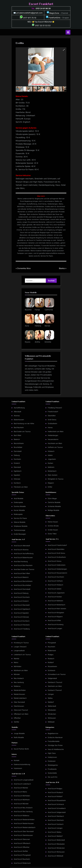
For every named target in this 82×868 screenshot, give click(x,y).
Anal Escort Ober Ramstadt (24, 831)
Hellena (38, 326)
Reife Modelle (19, 737)
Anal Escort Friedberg (22, 629)
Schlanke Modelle (54, 506)
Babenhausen (19, 420)
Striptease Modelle (21, 526)
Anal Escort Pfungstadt (22, 855)
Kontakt (17, 760)
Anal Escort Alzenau (21, 550)
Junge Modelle (19, 733)
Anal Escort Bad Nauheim (23, 565)
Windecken (52, 714)
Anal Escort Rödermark (22, 863)
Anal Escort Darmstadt (22, 589)
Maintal (16, 659)
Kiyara (28, 342)
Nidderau (17, 686)
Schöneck (51, 670)
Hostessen (52, 761)
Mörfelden (18, 666)
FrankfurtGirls (53, 18)
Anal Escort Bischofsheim (23, 581)
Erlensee (17, 479)
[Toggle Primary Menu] (68, 32)
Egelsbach (18, 471)
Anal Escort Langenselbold (24, 780)
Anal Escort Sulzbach (56, 824)
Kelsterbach (52, 471)
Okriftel (16, 722)
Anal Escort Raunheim (22, 859)
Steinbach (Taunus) (55, 682)
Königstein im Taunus (56, 479)
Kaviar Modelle (19, 510)
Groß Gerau (52, 420)
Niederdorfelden (20, 690)
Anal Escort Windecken (56, 848)
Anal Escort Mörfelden (22, 796)
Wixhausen (52, 718)
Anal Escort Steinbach (56, 816)
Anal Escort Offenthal (22, 847)
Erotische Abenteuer (55, 737)
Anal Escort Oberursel (22, 839)
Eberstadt (17, 467)
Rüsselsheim (52, 666)
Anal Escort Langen (55, 628)
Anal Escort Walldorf (55, 836)
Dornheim (17, 459)
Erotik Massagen (20, 534)
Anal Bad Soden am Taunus (24, 569)
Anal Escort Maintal (21, 788)
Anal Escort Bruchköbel (22, 585)
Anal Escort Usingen (55, 828)
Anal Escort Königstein (56, 613)
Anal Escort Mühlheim (22, 800)
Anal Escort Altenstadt (22, 546)
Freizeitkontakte (54, 741)
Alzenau (17, 416)
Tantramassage (20, 530)
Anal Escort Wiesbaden (56, 844)
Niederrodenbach (20, 698)
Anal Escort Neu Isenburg (23, 812)
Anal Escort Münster (21, 804)
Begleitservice (53, 733)
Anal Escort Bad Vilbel (22, 573)
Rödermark (52, 651)
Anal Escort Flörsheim (22, 625)
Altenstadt (17, 412)
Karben (50, 463)
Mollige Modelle (53, 510)
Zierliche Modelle (54, 502)
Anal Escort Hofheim (55, 581)
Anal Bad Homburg (21, 561)
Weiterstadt (52, 706)
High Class (52, 753)
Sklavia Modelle (20, 522)
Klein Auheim (53, 475)
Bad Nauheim (19, 427)
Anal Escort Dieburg (21, 593)
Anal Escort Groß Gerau (56, 553)
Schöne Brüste (53, 526)
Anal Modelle (19, 498)
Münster (17, 674)
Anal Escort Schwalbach (57, 808)
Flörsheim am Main (21, 487)
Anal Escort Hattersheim (57, 565)
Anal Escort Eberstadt (22, 605)
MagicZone (53, 13)
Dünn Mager (52, 498)
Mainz (16, 662)
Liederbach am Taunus (22, 655)
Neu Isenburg (19, 682)
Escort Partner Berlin (21, 749)
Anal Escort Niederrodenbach (25, 827)
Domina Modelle (20, 506)
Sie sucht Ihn (53, 777)
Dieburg (17, 455)
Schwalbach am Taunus (57, 674)
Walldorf (51, 702)
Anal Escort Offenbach (22, 843)
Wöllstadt (51, 722)
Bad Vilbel (17, 435)
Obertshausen (19, 706)
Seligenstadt (52, 678)
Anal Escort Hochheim (56, 577)
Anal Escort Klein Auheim (57, 609)
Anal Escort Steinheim (56, 820)
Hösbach (51, 451)
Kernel (47, 326)
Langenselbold (19, 651)
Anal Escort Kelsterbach (56, 605)
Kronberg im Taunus (21, 643)
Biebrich (17, 439)
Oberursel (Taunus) (21, 710)
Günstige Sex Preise (55, 745)
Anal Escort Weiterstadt (56, 840)
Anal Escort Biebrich (21, 577)
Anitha (37, 342)
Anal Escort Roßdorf (55, 796)
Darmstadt (18, 451)
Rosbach (51, 659)
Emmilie (48, 342)
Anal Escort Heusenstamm (57, 573)
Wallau (50, 698)
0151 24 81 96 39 (43, 8)
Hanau (50, 427)
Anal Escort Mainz (20, 792)
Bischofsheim (19, 443)
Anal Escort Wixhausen (56, 852)
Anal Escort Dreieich (21, 601)
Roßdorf (51, 662)
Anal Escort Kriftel (54, 620)
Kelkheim (51, 467)
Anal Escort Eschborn (22, 621)
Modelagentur (53, 765)
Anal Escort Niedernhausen (24, 823)
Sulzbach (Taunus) (55, 690)
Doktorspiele (18, 502)
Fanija (37, 310)
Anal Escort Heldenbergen (57, 569)
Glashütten (52, 416)
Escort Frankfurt (41, 4)
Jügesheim (52, 459)
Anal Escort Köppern (55, 617)
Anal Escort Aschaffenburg (24, 553)
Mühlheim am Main (21, 670)
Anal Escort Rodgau (55, 789)
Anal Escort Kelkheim (55, 601)
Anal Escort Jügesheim (56, 593)
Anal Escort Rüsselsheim (57, 800)
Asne (27, 326)
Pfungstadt (52, 643)
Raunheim (51, 647)
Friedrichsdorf (53, 412)
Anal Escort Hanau (55, 561)
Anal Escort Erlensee (21, 617)
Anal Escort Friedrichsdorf (57, 545)
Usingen (51, 694)
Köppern (51, 483)
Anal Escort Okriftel (21, 851)
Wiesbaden (52, 710)
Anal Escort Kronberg (56, 624)
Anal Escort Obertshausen (23, 835)
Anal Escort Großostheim (57, 557)
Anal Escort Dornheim (22, 597)
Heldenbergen (53, 435)
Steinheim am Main (55, 686)
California (49, 310)
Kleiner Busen (53, 522)
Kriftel (50, 487)
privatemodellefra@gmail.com (29, 13)
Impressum (18, 768)
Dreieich (17, 463)
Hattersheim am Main (56, 431)
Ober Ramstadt (19, 702)
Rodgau (51, 655)
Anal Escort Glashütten (56, 549)
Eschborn (17, 483)
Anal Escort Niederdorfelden (24, 820)
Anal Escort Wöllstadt (55, 856)
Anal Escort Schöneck (56, 804)
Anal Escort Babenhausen (23, 557)
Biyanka (28, 310)
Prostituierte (52, 769)
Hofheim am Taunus (55, 447)
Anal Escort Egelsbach (22, 609)
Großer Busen (53, 530)
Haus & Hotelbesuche (56, 749)
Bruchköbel (18, 447)
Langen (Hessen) (20, 647)
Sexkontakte (52, 773)
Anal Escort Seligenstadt (57, 812)
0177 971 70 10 (28, 18)
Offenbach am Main (21, 714)
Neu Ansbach (19, 678)
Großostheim (52, 423)
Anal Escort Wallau (55, 832)
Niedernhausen (19, 694)
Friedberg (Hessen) (55, 408)
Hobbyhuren (52, 757)
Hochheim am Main (55, 443)
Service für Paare (20, 518)
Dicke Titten (52, 534)
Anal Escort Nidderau (22, 816)
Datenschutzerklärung (22, 764)
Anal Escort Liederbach (22, 784)
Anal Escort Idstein (55, 589)
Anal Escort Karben (55, 597)
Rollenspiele (18, 514)
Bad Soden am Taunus (22, 431)
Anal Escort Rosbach (55, 792)
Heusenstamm (53, 439)
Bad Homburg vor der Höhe (24, 423)
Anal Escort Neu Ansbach (23, 808)
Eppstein (17, 475)
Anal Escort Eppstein (21, 613)
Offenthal (17, 718)
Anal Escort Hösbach (55, 585)
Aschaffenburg (19, 408)
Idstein (50, 455)
